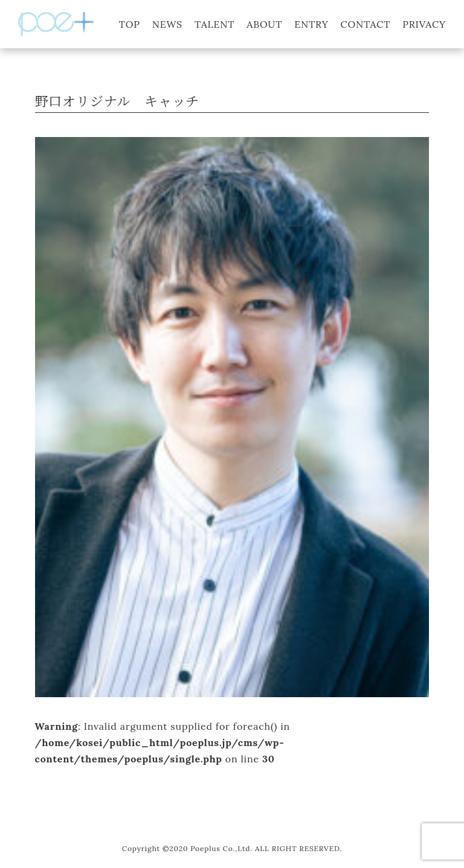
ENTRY (311, 24)
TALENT (214, 24)
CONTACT (366, 24)
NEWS (167, 24)
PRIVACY (424, 24)
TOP (130, 24)
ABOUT (264, 24)
